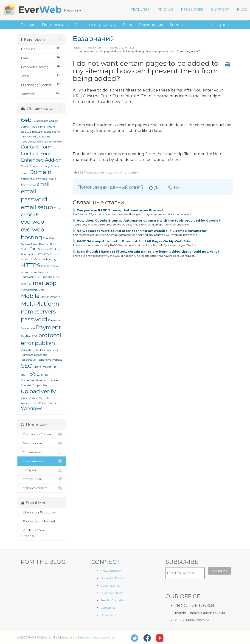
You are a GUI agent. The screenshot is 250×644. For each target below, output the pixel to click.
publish (45, 343)
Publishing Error (47, 350)
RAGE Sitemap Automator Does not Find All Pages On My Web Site (132, 241)
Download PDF (44, 179)
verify (48, 391)
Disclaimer (108, 637)
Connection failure (49, 141)
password (34, 319)
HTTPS (31, 265)
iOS (40, 277)
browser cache (42, 132)
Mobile (30, 296)
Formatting (29, 254)
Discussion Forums (113, 578)
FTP (40, 254)
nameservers (38, 312)
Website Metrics (48, 403)
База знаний (96, 48)
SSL (35, 374)
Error (57, 208)
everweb (32, 222)
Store (177, 25)
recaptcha (41, 355)
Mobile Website (50, 297)
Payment (48, 327)
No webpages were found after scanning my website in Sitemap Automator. (140, 231)
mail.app (45, 283)
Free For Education (113, 600)
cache (56, 132)
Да (154, 188)
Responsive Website (49, 360)
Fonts (35, 249)
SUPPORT (220, 10)
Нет (175, 188)
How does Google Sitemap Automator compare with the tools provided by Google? (146, 220)
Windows (32, 408)
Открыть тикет (42, 488)
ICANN (46, 266)
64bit (28, 120)
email (43, 184)
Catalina (45, 136)
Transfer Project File (34, 385)
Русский (72, 10)
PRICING (165, 10)
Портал (77, 48)
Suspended (28, 380)
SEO (27, 366)
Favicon (44, 244)
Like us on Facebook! (42, 512)
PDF (34, 336)
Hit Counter (37, 259)
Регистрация (151, 25)
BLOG (242, 10)
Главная (28, 25)
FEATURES (140, 10)
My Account (109, 615)
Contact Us (108, 608)
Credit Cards (29, 166)
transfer (54, 380)
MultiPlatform (40, 304)
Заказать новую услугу (96, 25)
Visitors (34, 398)
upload (30, 391)
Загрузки (42, 470)
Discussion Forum (42, 434)
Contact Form (37, 147)
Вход (128, 25)
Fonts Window (50, 249)
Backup (26, 132)
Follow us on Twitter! (42, 521)
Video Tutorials (110, 586)
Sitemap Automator (122, 48)
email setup (37, 207)
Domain (40, 172)
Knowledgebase (111, 571)
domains (27, 179)
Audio (51, 127)
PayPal (26, 336)
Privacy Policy (90, 637)
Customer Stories (112, 593)
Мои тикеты (42, 443)
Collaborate (29, 141)
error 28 (30, 214)
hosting (51, 259)
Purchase (27, 355)
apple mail (39, 127)
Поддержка (55, 25)
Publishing (28, 350)
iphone (48, 277)
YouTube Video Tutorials (42, 533)
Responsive (28, 360)
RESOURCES (192, 10)
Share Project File (45, 367)
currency (44, 166)
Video (24, 398)
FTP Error (50, 254)
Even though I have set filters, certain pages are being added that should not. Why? (146, 251)
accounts (42, 121)
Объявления (42, 452)
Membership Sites (33, 290)
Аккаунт (220, 25)
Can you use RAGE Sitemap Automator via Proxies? (118, 210)
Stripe (45, 375)
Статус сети (42, 479)
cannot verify (30, 136)
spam (25, 375)
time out (42, 380)
